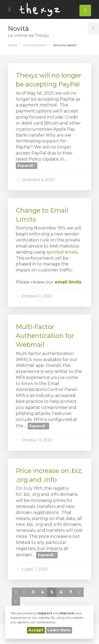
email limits (68, 282)
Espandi (27, 166)
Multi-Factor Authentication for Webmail (45, 336)
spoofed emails (62, 252)
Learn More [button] (59, 630)
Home (13, 45)
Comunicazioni (35, 45)
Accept (36, 630)
